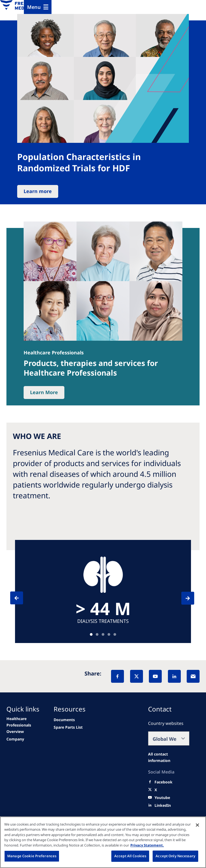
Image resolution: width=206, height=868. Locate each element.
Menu (34, 7)
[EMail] (193, 676)
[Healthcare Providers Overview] (25, 725)
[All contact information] (169, 757)
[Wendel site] (68, 727)
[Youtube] (162, 798)
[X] (137, 676)
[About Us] (15, 739)
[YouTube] (155, 676)
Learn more (38, 191)
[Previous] (21, 598)
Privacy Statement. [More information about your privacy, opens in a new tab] (147, 845)
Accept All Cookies (130, 856)
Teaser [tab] (91, 634)
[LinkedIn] (174, 676)
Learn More (44, 392)
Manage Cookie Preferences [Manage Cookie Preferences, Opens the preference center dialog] (32, 856)
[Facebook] (117, 676)
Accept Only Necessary (175, 856)
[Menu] (38, 7)
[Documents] (64, 720)
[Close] (197, 825)
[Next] (183, 598)
